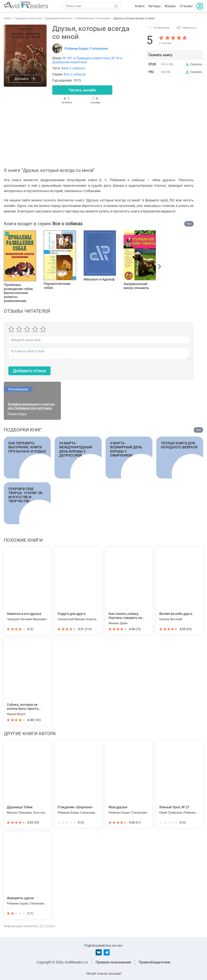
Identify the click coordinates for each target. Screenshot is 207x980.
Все (189, 224)
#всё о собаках (73, 68)
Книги (140, 6)
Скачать (196, 64)
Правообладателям (155, 962)
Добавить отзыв (29, 371)
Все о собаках (75, 74)
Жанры (170, 6)
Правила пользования (113, 962)
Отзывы (186, 6)
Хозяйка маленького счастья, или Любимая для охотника (31, 406)
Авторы (154, 6)
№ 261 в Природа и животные (86, 58)
